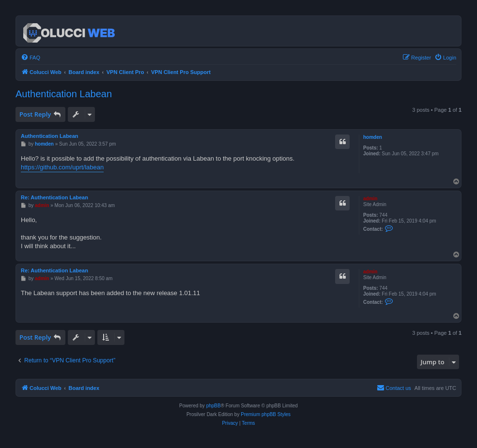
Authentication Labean (64, 94)
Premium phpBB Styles (266, 414)
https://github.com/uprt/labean (62, 167)
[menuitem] (31, 58)
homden (373, 137)
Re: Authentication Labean (54, 197)
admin (370, 199)
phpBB (214, 406)
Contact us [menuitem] (394, 388)
